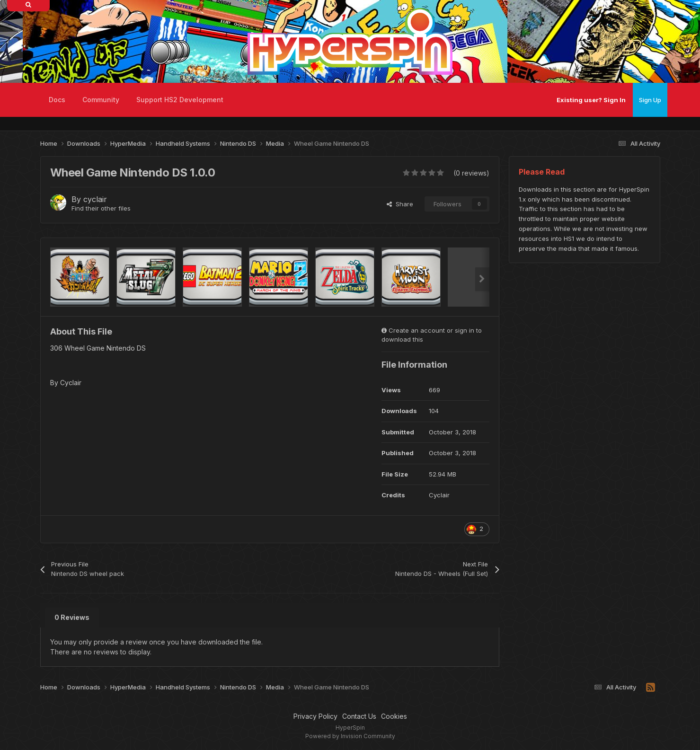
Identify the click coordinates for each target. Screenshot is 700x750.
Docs (57, 100)
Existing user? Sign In (591, 100)
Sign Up (650, 100)
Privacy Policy (315, 716)
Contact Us (359, 716)
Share (400, 204)
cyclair (95, 199)
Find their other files (101, 208)
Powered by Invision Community (350, 736)
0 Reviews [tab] (72, 617)
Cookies (394, 716)
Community (101, 100)
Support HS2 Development (180, 100)
